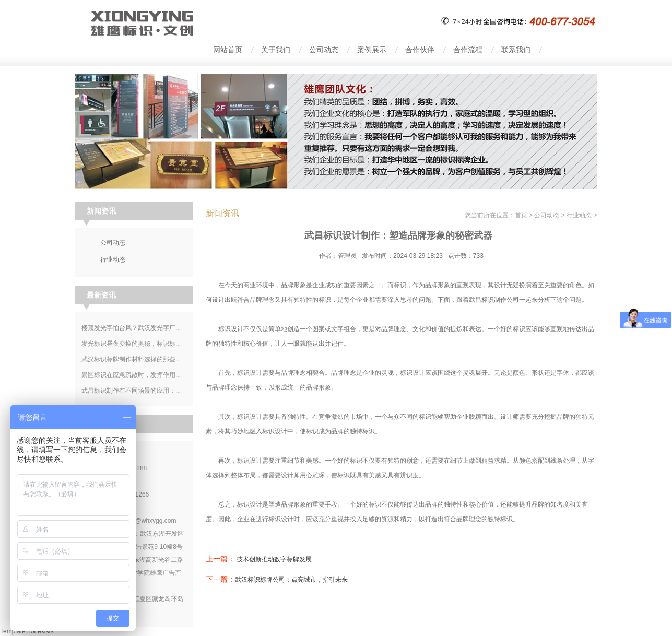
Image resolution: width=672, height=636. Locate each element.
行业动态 (579, 215)
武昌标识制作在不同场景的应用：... (131, 391)
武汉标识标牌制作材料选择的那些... (131, 359)
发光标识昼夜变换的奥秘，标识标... (131, 344)
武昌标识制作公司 (494, 300)
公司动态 (547, 215)
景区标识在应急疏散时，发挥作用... (131, 375)
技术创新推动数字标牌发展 (274, 559)
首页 (521, 215)
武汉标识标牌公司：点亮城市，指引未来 (291, 580)
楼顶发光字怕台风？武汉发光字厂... (131, 328)
